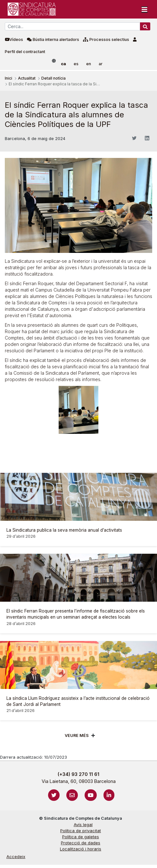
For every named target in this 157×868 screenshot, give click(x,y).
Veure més (77, 735)
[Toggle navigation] (145, 9)
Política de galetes (81, 837)
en (89, 64)
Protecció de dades (81, 843)
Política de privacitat (81, 831)
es (76, 64)
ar (101, 64)
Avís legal (83, 825)
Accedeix (16, 857)
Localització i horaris (81, 849)
